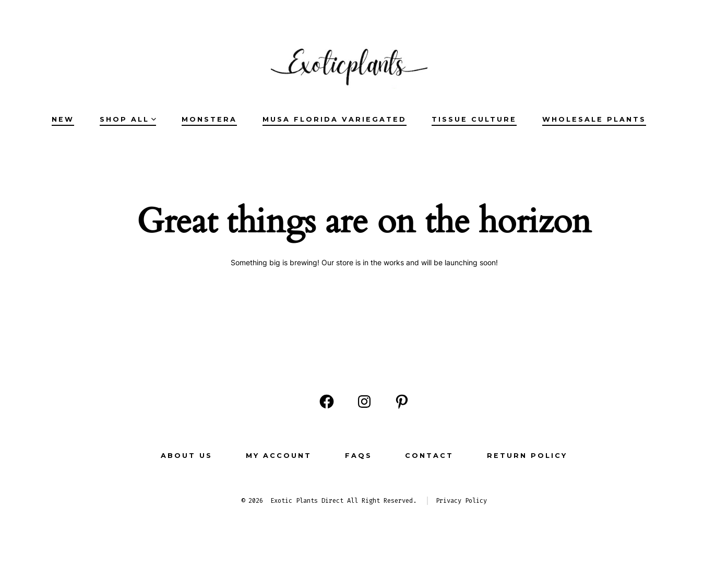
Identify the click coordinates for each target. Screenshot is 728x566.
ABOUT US (187, 456)
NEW (63, 119)
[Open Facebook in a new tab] (327, 402)
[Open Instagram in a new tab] (364, 402)
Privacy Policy (461, 501)
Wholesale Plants (594, 119)
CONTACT (429, 456)
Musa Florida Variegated (335, 119)
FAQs (359, 456)
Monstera (209, 119)
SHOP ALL (128, 119)
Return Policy (527, 456)
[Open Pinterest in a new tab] (402, 402)
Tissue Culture (474, 119)
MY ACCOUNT (279, 456)
